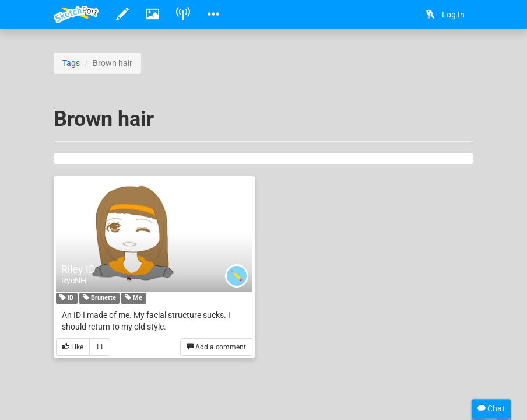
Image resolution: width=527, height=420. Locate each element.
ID (66, 299)
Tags (71, 63)
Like (73, 347)
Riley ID (78, 269)
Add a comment (216, 347)
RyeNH (74, 281)
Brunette (99, 299)
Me (133, 299)
